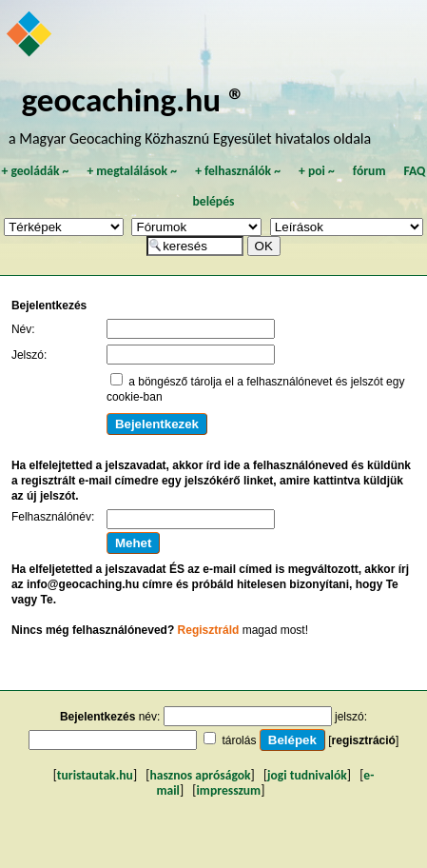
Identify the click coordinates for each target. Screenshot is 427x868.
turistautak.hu (95, 775)
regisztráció (364, 740)
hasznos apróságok (200, 775)
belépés (214, 201)
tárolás (239, 740)
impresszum (229, 790)
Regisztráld (209, 630)
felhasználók (238, 171)
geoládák (35, 171)
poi (317, 171)
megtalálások (132, 171)
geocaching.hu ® (133, 99)
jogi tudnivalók (307, 775)
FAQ (415, 171)
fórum (369, 171)
